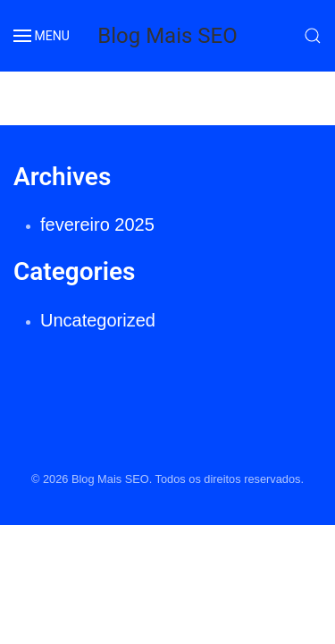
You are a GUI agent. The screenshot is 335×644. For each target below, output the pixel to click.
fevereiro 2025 (97, 225)
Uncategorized (98, 320)
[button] (313, 36)
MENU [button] (42, 36)
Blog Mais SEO (167, 36)
